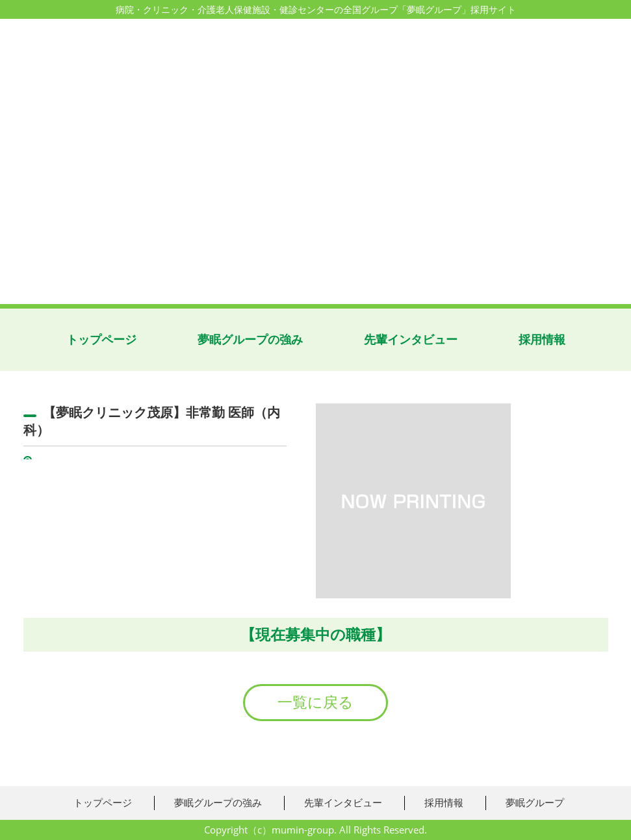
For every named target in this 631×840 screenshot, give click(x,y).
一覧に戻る (315, 702)
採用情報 (542, 339)
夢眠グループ (535, 802)
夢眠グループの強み (250, 339)
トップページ (101, 339)
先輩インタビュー (411, 339)
